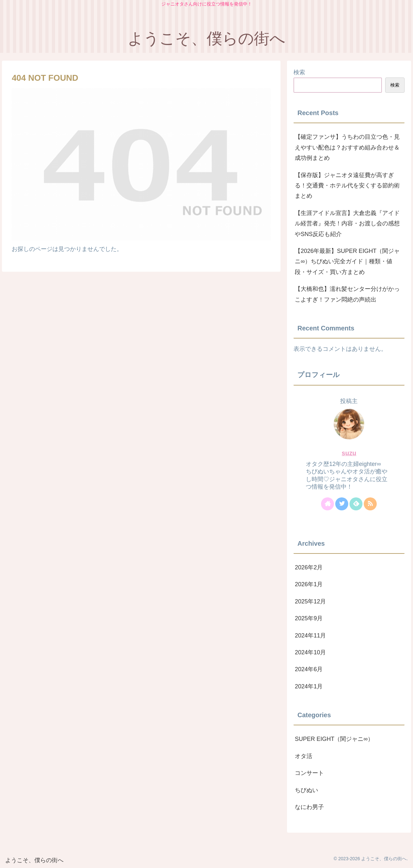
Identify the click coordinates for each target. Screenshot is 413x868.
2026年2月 (309, 567)
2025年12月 (310, 601)
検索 (299, 72)
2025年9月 (309, 618)
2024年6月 (309, 669)
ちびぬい (306, 790)
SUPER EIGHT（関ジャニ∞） (334, 739)
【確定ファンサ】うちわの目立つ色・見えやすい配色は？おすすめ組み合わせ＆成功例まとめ (347, 147)
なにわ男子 (309, 807)
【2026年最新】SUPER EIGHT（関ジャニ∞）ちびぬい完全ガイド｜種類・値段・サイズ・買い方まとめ (347, 262)
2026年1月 (309, 584)
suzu (349, 453)
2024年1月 (309, 686)
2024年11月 (310, 636)
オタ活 (304, 756)
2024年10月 (310, 652)
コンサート (309, 773)
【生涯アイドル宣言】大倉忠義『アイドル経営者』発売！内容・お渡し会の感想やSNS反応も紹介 (347, 224)
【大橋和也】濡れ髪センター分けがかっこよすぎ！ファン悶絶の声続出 (347, 294)
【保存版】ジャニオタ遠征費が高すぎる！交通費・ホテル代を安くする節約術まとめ (347, 186)
